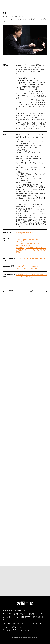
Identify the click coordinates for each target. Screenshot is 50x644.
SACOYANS (9, 291)
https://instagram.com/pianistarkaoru (30, 258)
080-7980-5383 (15, 623)
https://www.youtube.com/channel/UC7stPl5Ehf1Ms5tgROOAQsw (31, 276)
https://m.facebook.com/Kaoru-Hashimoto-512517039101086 (28, 267)
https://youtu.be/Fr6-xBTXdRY (27, 233)
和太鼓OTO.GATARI (35, 291)
